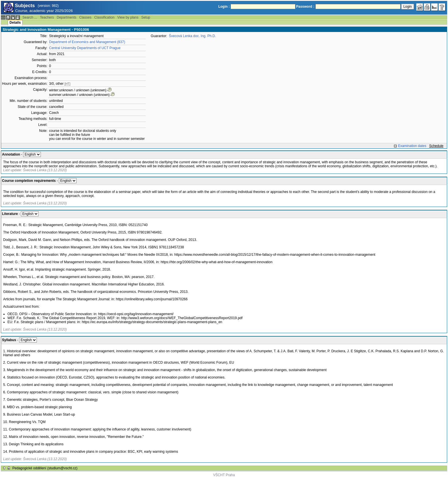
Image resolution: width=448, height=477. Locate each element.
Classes (85, 17)
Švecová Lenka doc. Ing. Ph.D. (192, 36)
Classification (104, 17)
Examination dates (412, 146)
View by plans (128, 17)
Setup (146, 17)
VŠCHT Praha (224, 475)
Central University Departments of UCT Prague (85, 48)
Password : (305, 7)
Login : (224, 7)
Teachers (47, 17)
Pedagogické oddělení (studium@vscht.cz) (45, 468)
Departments (67, 17)
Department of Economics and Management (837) (87, 42)
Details (15, 23)
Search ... (30, 17)
